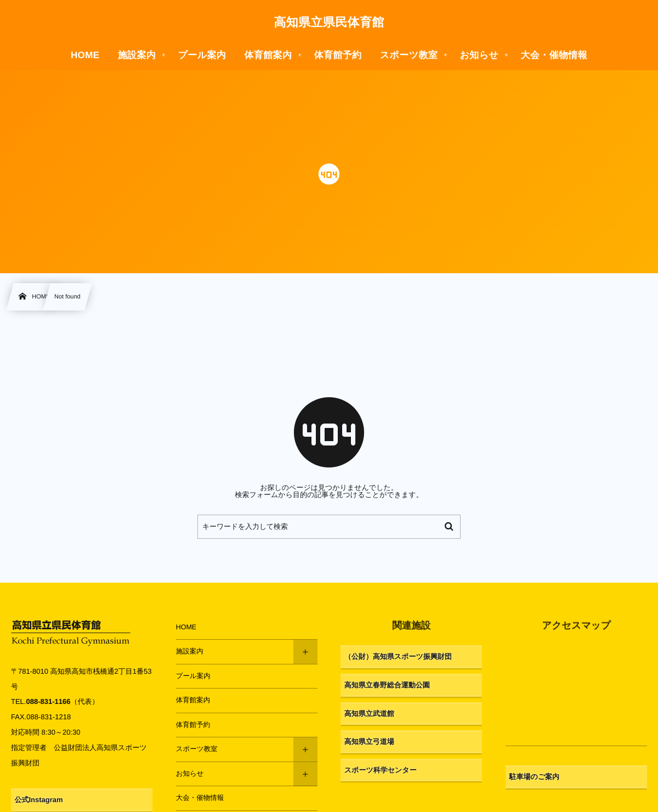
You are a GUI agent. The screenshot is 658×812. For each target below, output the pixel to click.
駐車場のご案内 (534, 777)
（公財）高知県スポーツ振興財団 (398, 656)
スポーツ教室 (197, 749)
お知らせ (190, 774)
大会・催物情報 (200, 798)
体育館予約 (193, 725)
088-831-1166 (48, 701)
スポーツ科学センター (381, 770)
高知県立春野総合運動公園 (387, 685)
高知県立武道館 (369, 714)
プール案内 (193, 676)
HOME (186, 627)
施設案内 (190, 651)
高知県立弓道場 (369, 741)
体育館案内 (193, 700)
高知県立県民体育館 (329, 22)
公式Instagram (39, 800)
